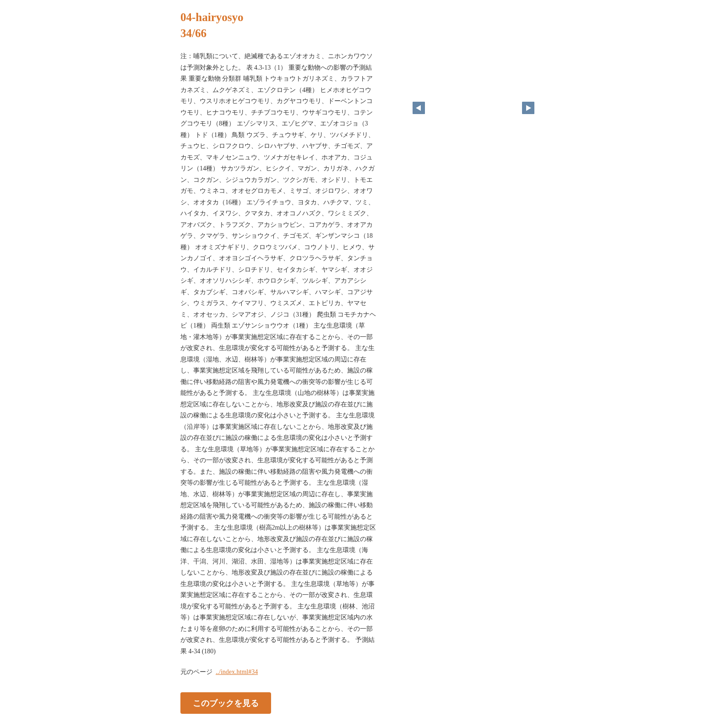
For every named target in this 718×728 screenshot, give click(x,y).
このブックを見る (226, 703)
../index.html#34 (237, 672)
